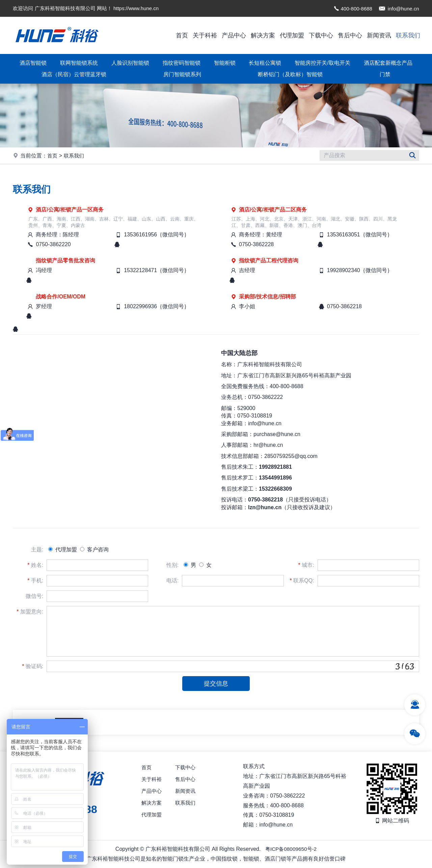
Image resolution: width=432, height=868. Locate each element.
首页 (182, 35)
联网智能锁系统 (79, 63)
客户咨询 (94, 549)
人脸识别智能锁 (130, 63)
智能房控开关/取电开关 (322, 63)
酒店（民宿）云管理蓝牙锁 (74, 74)
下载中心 (321, 35)
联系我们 (408, 35)
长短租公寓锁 (265, 63)
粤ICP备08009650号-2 (291, 849)
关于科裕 (205, 35)
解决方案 (263, 35)
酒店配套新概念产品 (388, 63)
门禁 (385, 74)
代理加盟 (292, 35)
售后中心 (350, 35)
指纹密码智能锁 (182, 63)
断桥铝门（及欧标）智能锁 (290, 74)
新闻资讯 (379, 35)
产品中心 (234, 35)
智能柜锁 (225, 63)
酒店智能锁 (33, 63)
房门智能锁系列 (182, 74)
